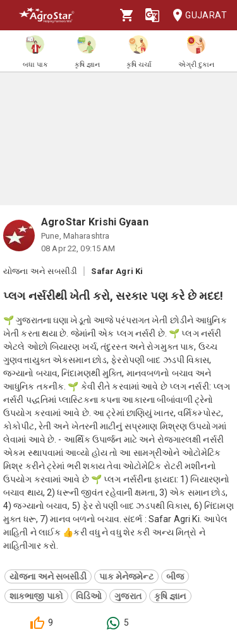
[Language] (152, 15)
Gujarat (196, 15)
